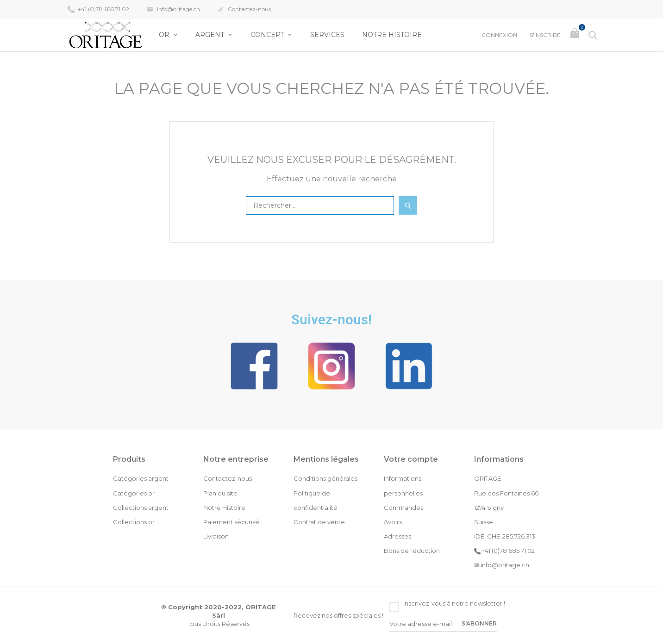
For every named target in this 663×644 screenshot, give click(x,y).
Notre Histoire (392, 35)
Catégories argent (141, 478)
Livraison (216, 536)
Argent (211, 35)
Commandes (403, 508)
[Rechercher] (320, 205)
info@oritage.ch (173, 10)
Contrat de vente (319, 522)
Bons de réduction (412, 551)
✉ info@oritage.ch (502, 565)
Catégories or (134, 493)
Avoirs (393, 522)
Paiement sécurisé (231, 522)
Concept (268, 35)
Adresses (397, 536)
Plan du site (220, 493)
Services (327, 35)
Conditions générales (325, 478)
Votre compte (411, 459)
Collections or (134, 522)
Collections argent (141, 508)
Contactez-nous (244, 10)
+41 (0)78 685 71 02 (98, 9)
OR (165, 35)
